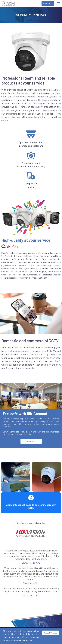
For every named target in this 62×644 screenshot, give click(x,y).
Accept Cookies (51, 633)
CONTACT (48, 3)
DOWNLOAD (31, 441)
